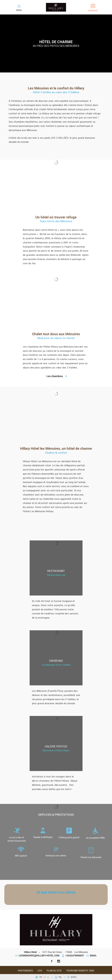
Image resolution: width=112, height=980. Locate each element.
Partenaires (25, 971)
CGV (40, 971)
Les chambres (56, 376)
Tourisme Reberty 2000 (80, 971)
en (45, 977)
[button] (10, 899)
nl (48, 977)
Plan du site (54, 971)
